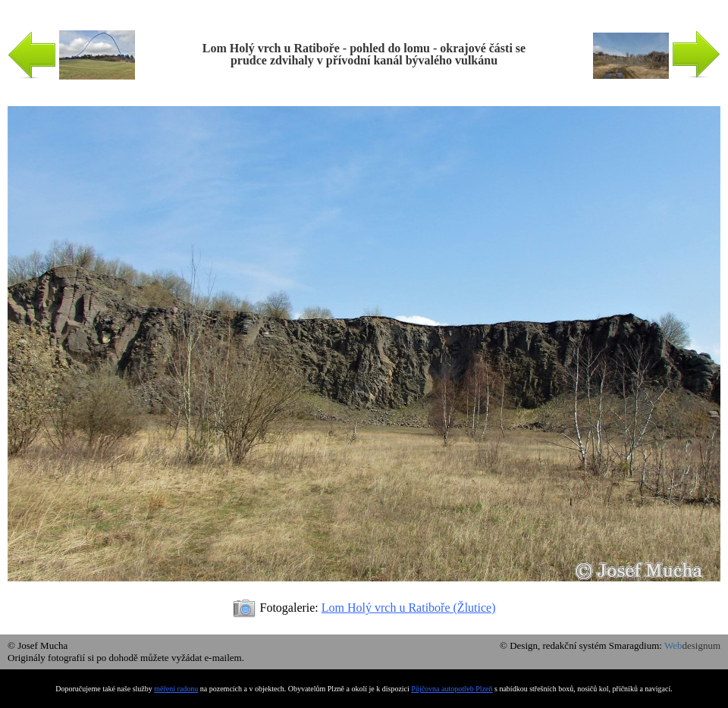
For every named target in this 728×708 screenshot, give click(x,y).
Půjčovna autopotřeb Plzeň (452, 689)
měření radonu (176, 689)
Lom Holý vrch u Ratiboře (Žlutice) (409, 608)
